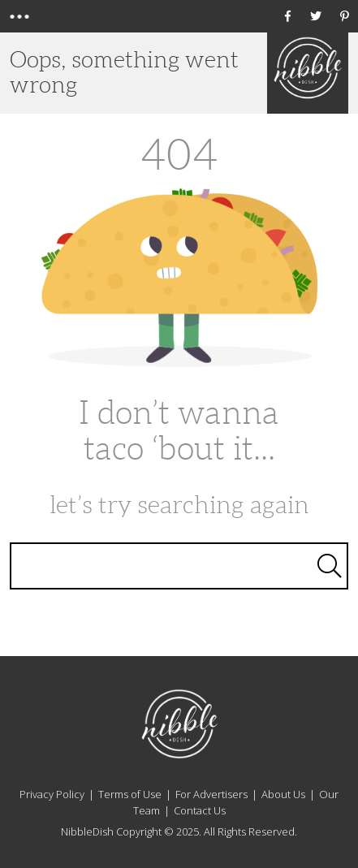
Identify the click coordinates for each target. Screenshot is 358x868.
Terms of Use (130, 794)
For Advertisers (211, 794)
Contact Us (200, 810)
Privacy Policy (52, 794)
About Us (283, 794)
